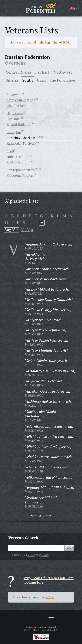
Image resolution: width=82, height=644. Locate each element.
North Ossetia (17, 157)
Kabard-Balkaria (18, 124)
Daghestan (15, 113)
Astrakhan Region (20, 100)
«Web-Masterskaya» (36, 630)
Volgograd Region (20, 175)
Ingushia (13, 119)
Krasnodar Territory (21, 143)
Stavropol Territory (21, 170)
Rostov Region (17, 162)
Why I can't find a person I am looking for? (49, 580)
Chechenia (15, 105)
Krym (10, 151)
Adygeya (13, 94)
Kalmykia (14, 132)
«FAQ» (50, 597)
